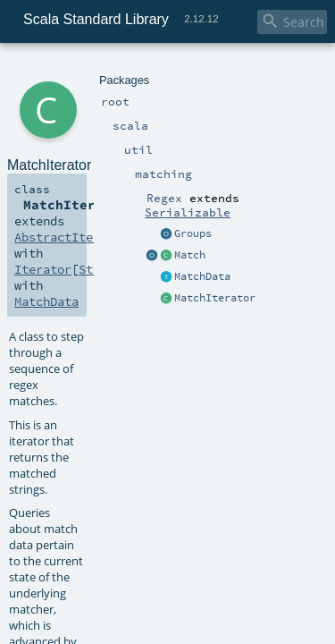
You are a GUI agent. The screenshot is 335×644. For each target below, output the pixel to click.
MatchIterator (172, 384)
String (139, 179)
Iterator (227, 179)
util (101, 69)
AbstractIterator (64, 179)
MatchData (74, 195)
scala (78, 69)
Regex (178, 69)
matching (135, 69)
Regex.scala (165, 404)
